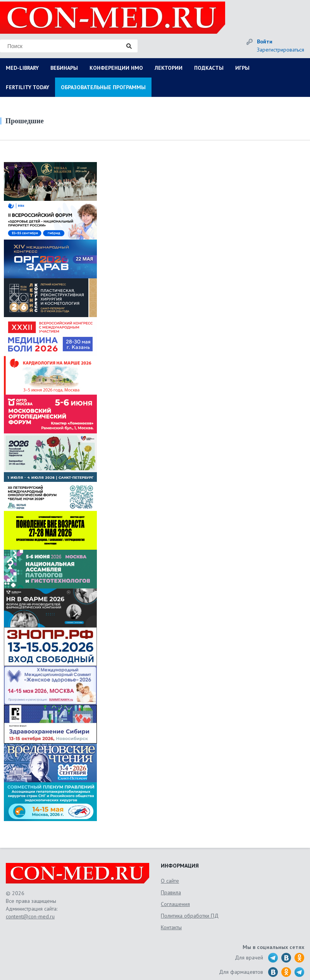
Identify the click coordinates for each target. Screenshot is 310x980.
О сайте (170, 881)
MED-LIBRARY (22, 68)
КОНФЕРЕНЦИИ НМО (116, 68)
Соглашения (175, 904)
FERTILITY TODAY (28, 87)
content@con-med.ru (30, 916)
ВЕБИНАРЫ (64, 68)
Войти (265, 41)
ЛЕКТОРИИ (169, 68)
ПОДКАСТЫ (209, 68)
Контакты (171, 927)
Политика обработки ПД (190, 916)
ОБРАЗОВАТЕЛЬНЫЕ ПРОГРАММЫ (103, 87)
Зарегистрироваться (281, 50)
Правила (171, 892)
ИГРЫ (242, 68)
